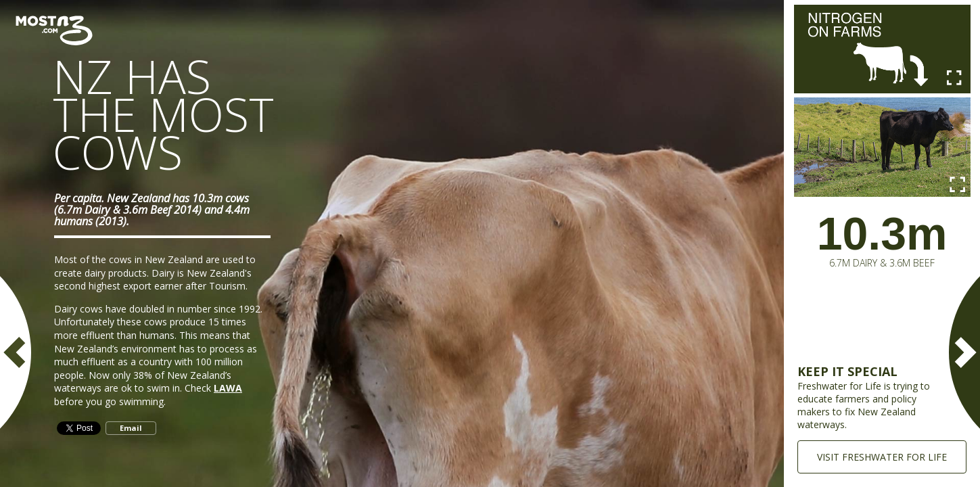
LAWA (228, 388)
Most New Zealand (56, 30)
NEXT (963, 352)
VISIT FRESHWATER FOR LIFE (882, 457)
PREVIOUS (17, 352)
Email (131, 428)
